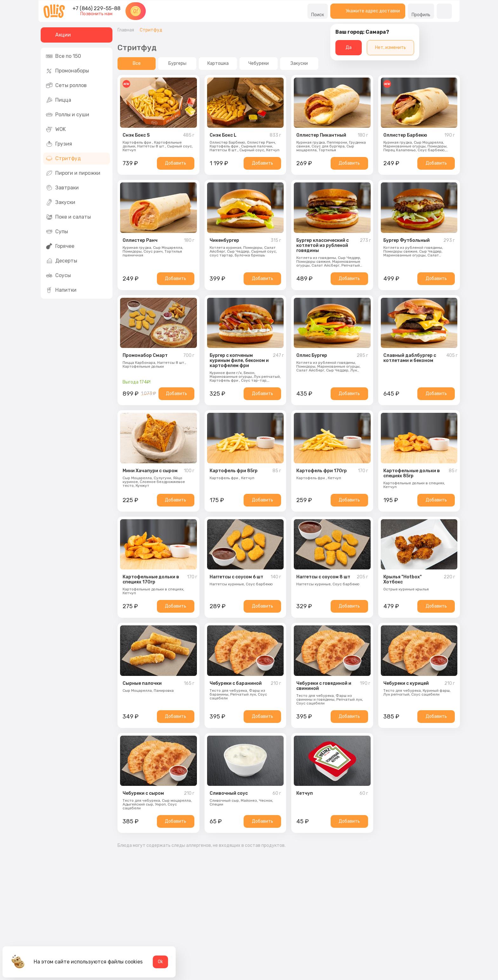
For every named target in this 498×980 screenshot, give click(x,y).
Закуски (61, 202)
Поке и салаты (68, 217)
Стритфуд (63, 159)
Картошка (218, 63)
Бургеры (177, 63)
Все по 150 (63, 56)
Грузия (59, 144)
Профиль (421, 11)
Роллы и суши (67, 115)
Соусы (58, 276)
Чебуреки (259, 63)
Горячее (60, 246)
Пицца (58, 100)
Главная (126, 30)
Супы (57, 232)
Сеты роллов (66, 85)
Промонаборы (67, 71)
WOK (56, 129)
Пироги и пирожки (73, 173)
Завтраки (62, 188)
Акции (58, 35)
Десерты (61, 261)
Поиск (318, 11)
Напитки (61, 290)
